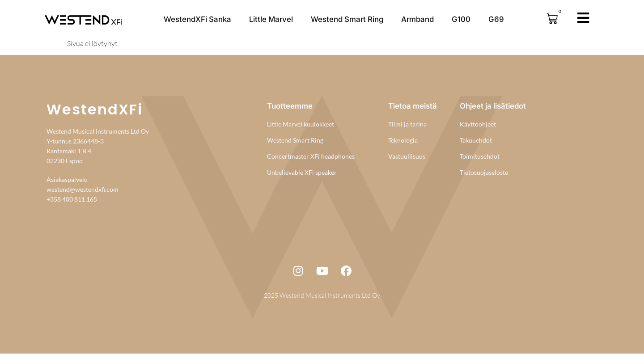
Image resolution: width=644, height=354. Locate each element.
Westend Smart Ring (347, 19)
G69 (496, 19)
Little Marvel (271, 19)
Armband (417, 19)
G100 (461, 19)
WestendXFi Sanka (197, 19)
